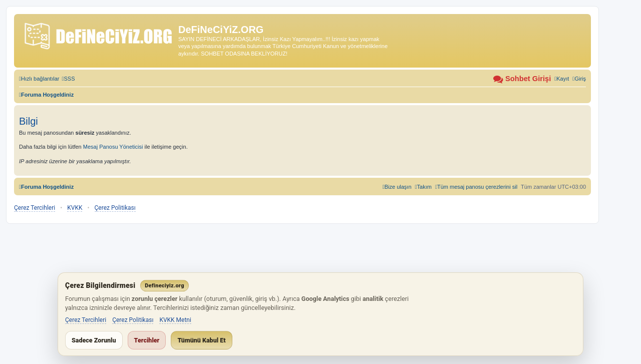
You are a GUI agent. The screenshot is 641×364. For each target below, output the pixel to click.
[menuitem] (68, 79)
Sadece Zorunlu (94, 340)
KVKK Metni (175, 320)
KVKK (75, 208)
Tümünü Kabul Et (201, 340)
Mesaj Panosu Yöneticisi (113, 147)
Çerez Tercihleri (35, 208)
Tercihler (147, 340)
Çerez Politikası (115, 208)
